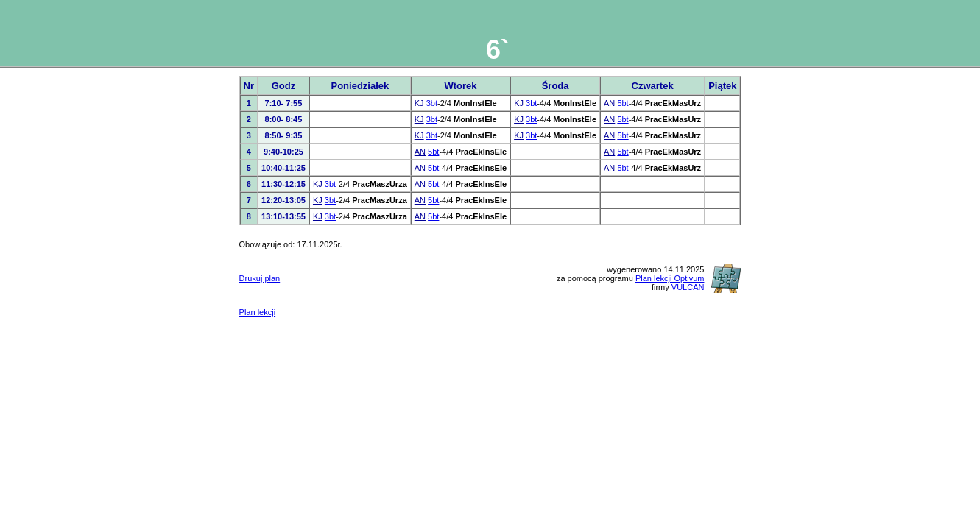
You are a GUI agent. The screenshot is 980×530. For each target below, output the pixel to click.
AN (609, 103)
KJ (419, 103)
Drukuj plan (260, 278)
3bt (432, 103)
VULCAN (688, 287)
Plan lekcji (258, 312)
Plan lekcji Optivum (670, 278)
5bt (623, 103)
